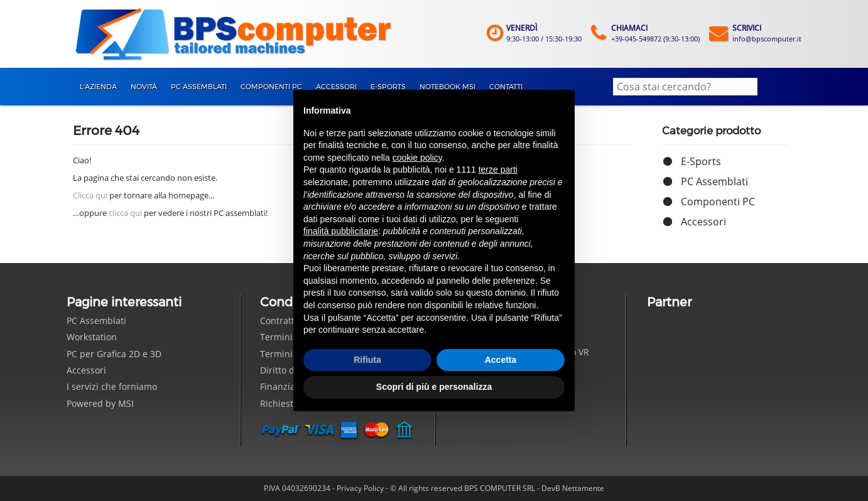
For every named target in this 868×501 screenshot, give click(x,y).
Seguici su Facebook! (466, 429)
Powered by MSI (100, 403)
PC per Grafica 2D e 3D (114, 354)
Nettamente (583, 488)
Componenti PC (718, 202)
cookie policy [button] (417, 158)
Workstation (92, 337)
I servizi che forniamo (112, 386)
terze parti (498, 170)
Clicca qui (90, 195)
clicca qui (125, 213)
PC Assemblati (714, 181)
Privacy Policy (360, 488)
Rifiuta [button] (367, 360)
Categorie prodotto (711, 131)
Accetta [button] (501, 360)
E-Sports (701, 161)
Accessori (703, 222)
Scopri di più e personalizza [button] (434, 387)
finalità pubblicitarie (341, 231)
